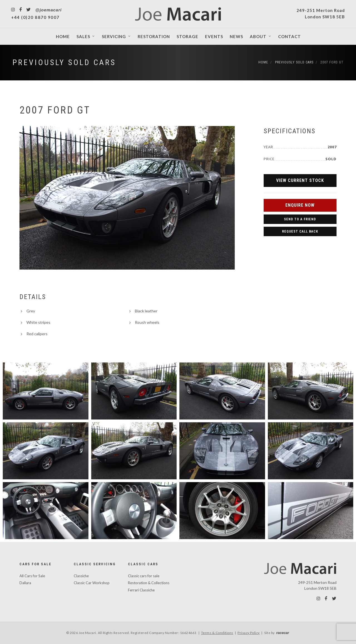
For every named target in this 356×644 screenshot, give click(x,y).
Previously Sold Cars (64, 62)
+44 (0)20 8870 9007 (35, 17)
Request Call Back (300, 231)
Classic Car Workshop (92, 583)
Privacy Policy (249, 633)
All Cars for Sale (32, 576)
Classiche (81, 576)
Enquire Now (300, 205)
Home (263, 62)
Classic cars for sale (144, 576)
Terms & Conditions (217, 633)
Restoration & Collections (149, 583)
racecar (283, 633)
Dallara (25, 583)
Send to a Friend (300, 219)
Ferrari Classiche (141, 590)
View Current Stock (300, 180)
